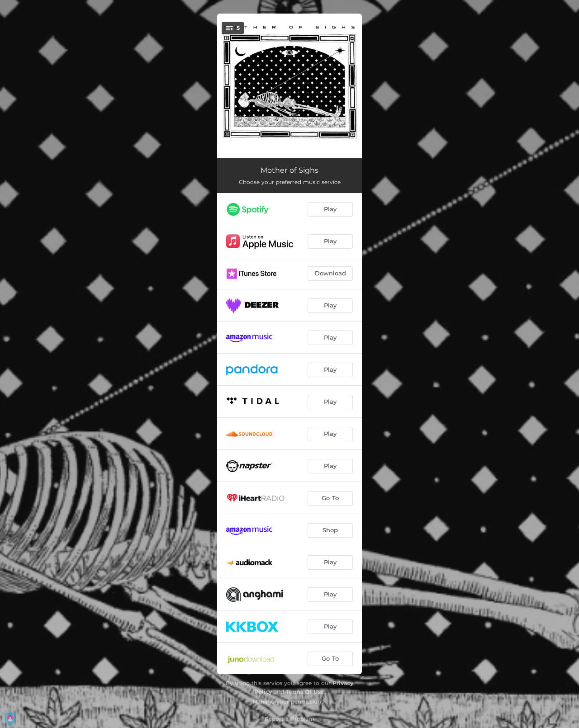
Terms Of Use (305, 692)
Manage (263, 702)
